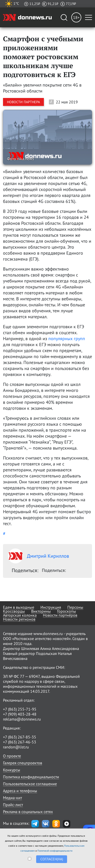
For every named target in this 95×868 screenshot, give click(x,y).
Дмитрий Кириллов (39, 556)
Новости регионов (19, 619)
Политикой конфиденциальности (55, 851)
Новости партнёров (60, 615)
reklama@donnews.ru (22, 719)
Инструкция (51, 607)
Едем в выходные (19, 607)
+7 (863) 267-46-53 (20, 742)
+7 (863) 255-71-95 (20, 709)
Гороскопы (67, 611)
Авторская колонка (20, 615)
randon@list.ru (16, 747)
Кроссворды (14, 611)
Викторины (41, 611)
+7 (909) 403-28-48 (20, 714)
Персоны (75, 607)
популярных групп (67, 339)
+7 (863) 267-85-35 (20, 737)
